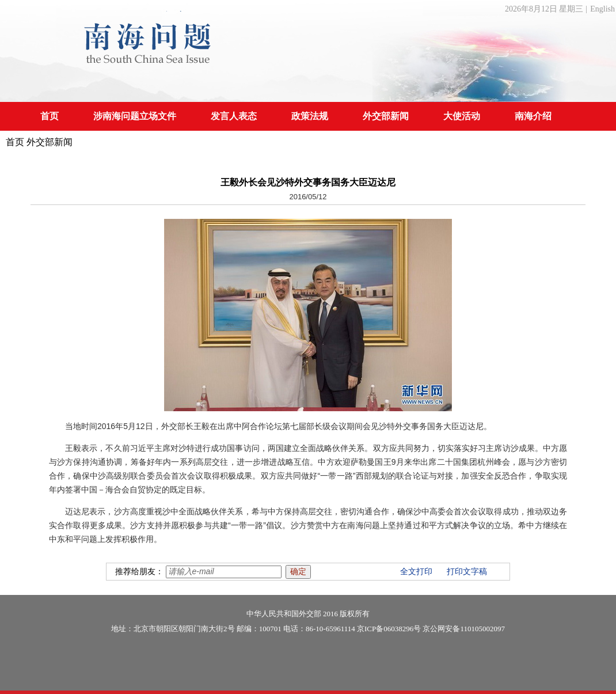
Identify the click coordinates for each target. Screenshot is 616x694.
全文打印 (416, 572)
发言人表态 (234, 116)
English (602, 9)
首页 (50, 116)
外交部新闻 (386, 116)
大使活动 (462, 116)
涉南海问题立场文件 (135, 116)
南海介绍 (533, 116)
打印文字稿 (467, 572)
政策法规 (310, 116)
